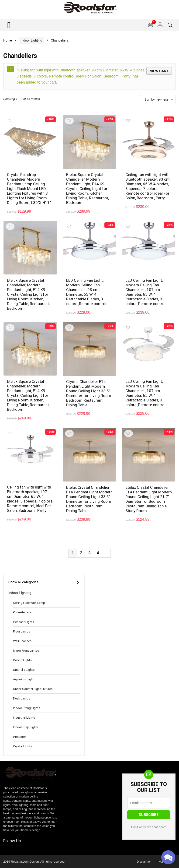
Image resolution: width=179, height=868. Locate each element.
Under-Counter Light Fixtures (33, 689)
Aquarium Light (23, 679)
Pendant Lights (24, 622)
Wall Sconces (22, 641)
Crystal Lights (22, 746)
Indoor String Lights (27, 708)
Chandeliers (22, 612)
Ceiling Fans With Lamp (29, 603)
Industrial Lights (24, 717)
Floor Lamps (22, 631)
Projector (19, 737)
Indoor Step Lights (26, 727)
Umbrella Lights (24, 670)
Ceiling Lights (22, 660)
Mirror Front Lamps (26, 650)
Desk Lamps (22, 698)
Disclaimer (144, 862)
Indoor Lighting (31, 40)
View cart (159, 71)
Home (8, 40)
